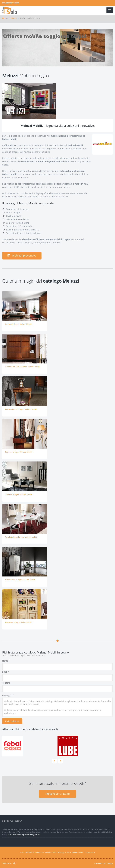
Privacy (61, 853)
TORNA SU (9, 863)
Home (5, 18)
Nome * (6, 661)
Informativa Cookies (74, 853)
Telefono (6, 683)
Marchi (14, 18)
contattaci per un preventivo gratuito (24, 835)
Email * (6, 672)
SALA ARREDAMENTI (31, 853)
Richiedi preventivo (22, 255)
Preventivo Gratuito (58, 794)
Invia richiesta (12, 721)
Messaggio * (8, 695)
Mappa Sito (90, 853)
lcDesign (109, 863)
